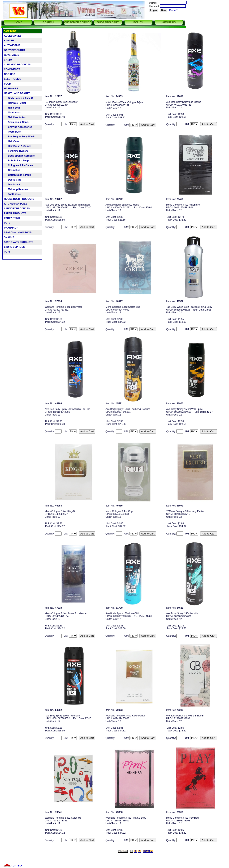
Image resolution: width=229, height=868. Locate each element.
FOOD (7, 84)
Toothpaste (12, 194)
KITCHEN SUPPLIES (16, 204)
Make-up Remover (16, 189)
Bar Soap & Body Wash (19, 137)
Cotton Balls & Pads (17, 175)
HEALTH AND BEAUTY (17, 93)
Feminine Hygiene (16, 151)
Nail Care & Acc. (15, 117)
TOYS (7, 252)
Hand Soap (12, 108)
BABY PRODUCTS (14, 50)
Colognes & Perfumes (18, 165)
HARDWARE (11, 89)
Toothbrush (13, 132)
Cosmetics (12, 170)
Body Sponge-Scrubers (19, 156)
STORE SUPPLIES (14, 247)
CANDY (8, 60)
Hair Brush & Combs (18, 146)
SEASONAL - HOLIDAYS (18, 233)
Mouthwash (13, 113)
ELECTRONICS (13, 79)
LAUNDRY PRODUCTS (17, 209)
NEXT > (148, 851)
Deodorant (12, 185)
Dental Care (13, 180)
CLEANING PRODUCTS (17, 65)
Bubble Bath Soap (16, 161)
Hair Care (11, 141)
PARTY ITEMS (12, 218)
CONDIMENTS (12, 69)
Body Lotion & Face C (18, 98)
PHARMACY (11, 228)
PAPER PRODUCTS (15, 213)
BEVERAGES (11, 55)
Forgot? (173, 10)
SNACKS (9, 237)
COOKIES (9, 74)
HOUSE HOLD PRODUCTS (19, 199)
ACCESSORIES (13, 36)
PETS (7, 223)
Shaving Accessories (18, 127)
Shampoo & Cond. (16, 122)
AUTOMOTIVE (12, 45)
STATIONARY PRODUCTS (19, 242)
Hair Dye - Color (15, 103)
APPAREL (10, 41)
